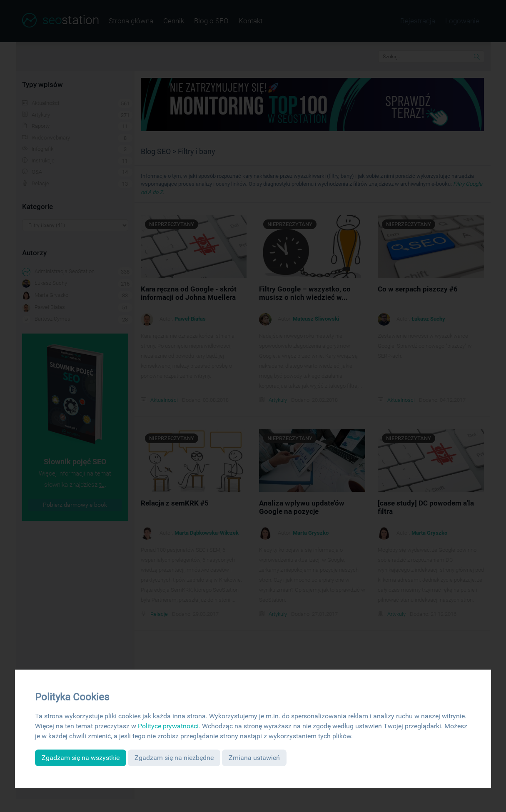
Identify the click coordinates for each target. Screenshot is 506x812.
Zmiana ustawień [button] (254, 758)
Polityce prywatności (168, 726)
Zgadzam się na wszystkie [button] (81, 758)
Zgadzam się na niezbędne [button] (174, 758)
